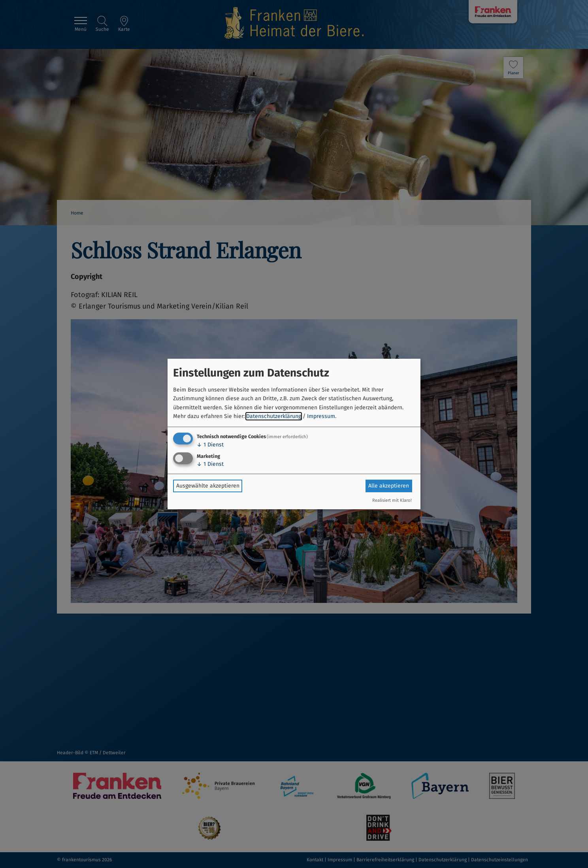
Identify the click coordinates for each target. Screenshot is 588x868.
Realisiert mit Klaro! (392, 500)
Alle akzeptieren (389, 486)
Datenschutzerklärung (274, 416)
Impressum (321, 416)
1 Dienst (210, 445)
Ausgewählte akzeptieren (208, 486)
